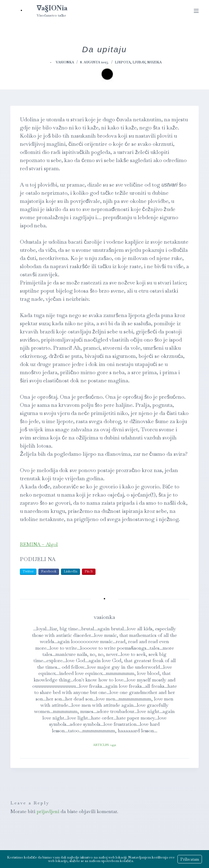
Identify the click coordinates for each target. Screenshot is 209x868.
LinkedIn (70, 571)
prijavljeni (48, 811)
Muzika (154, 62)
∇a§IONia (52, 8)
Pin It (89, 571)
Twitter (28, 571)
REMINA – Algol (39, 544)
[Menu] (196, 11)
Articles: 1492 (105, 745)
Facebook (49, 571)
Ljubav (139, 62)
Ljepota (123, 62)
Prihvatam (190, 859)
